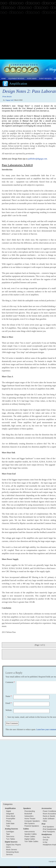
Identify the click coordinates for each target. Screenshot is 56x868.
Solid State (10, 823)
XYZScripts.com (34, 867)
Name (9, 696)
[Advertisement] (28, 30)
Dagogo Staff (9, 100)
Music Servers (12, 850)
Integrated (10, 814)
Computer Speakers (32, 821)
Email (9, 703)
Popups (19, 867)
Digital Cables (30, 839)
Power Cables (30, 837)
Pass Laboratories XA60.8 (17, 165)
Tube (8, 826)
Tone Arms (10, 837)
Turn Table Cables (31, 841)
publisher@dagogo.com (38, 159)
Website (9, 710)
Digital (8, 811)
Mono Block (11, 816)
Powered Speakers (32, 826)
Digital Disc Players (14, 845)
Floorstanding (30, 811)
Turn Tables (11, 839)
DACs (8, 847)
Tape (8, 834)
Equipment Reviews (16, 79)
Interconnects (30, 832)
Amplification (18, 84)
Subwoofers (29, 816)
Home (4, 79)
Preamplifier (11, 819)
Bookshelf (28, 814)
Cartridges (10, 832)
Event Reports (45, 79)
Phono (9, 821)
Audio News (32, 79)
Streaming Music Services (12, 853)
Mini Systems (30, 823)
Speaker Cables (31, 834)
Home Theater (30, 819)
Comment (10, 682)
